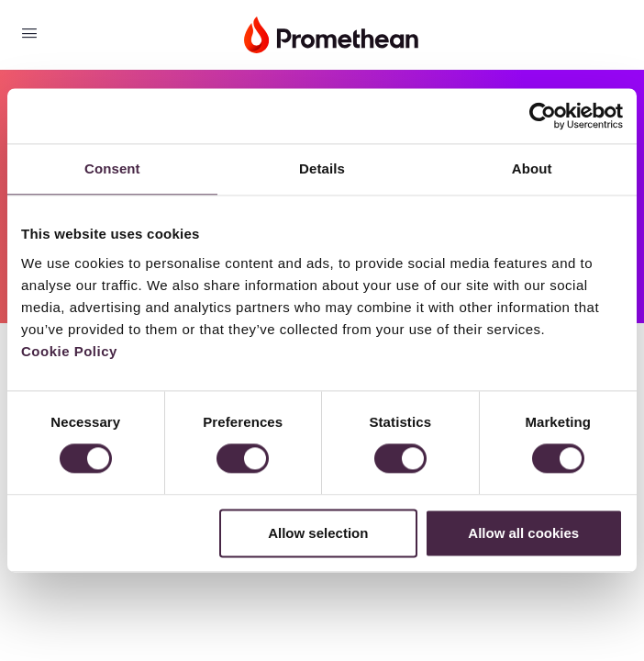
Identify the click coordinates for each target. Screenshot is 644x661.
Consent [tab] (112, 168)
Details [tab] (322, 168)
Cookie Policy (69, 351)
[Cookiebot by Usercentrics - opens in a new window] (543, 116)
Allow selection (318, 533)
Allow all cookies (523, 533)
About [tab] (532, 168)
